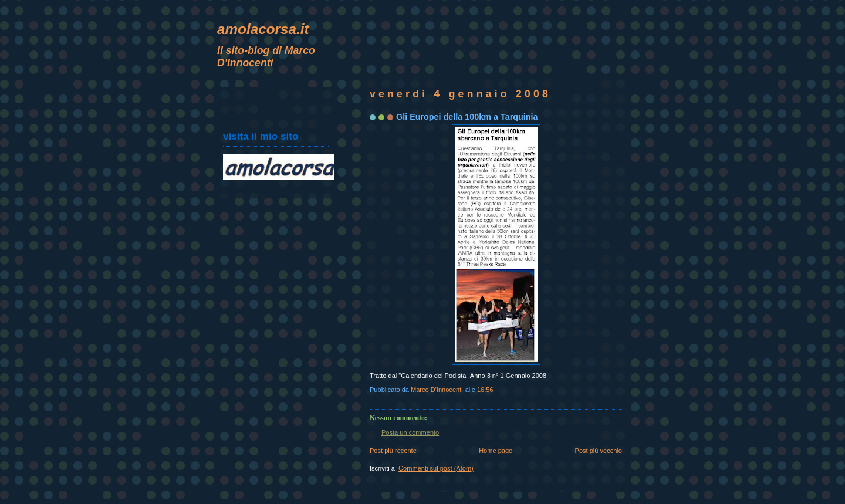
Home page (496, 451)
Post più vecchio (599, 451)
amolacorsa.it (263, 29)
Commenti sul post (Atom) (436, 468)
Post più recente (393, 451)
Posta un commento (410, 432)
